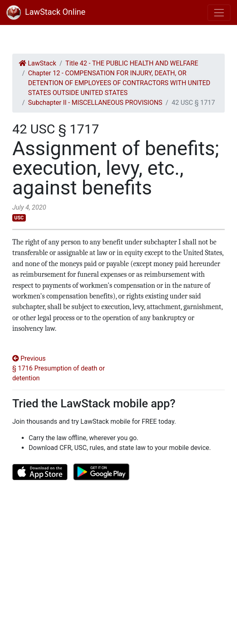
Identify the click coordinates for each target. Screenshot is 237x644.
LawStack (37, 63)
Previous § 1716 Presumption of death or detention (59, 368)
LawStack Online (46, 12)
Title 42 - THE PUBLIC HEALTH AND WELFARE (132, 63)
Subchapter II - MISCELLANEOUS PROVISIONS (95, 103)
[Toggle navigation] (219, 13)
